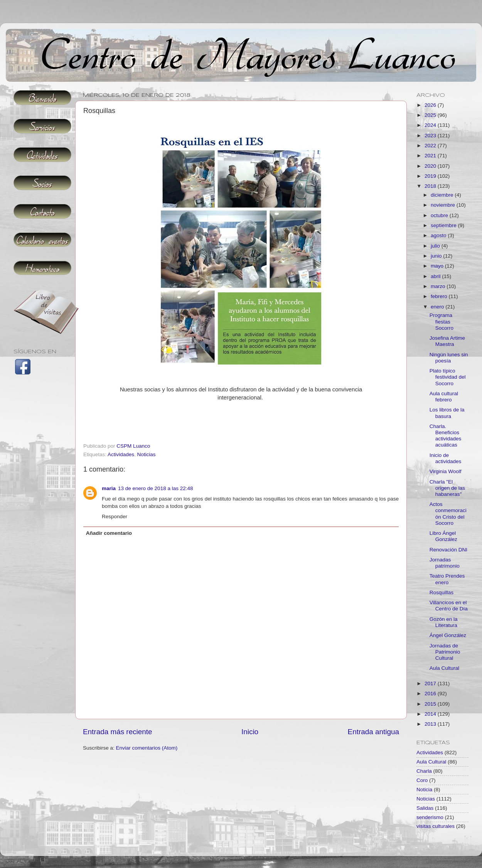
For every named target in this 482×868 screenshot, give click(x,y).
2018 (431, 186)
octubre (440, 215)
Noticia (424, 790)
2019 (431, 176)
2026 (431, 105)
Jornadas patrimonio (445, 563)
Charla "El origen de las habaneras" (447, 488)
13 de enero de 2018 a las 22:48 (155, 488)
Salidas (425, 808)
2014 (431, 714)
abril (436, 276)
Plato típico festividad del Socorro (448, 377)
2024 (431, 125)
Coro (422, 780)
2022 (431, 146)
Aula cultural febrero (444, 397)
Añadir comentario (109, 533)
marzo (439, 286)
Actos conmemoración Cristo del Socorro (448, 514)
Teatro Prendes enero (447, 579)
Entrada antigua (373, 732)
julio (436, 246)
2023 (431, 136)
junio (437, 256)
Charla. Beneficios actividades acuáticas (446, 436)
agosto (439, 235)
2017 (431, 683)
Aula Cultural (444, 668)
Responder (115, 517)
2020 (431, 166)
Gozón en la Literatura (444, 622)
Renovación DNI (448, 550)
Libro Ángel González (443, 536)
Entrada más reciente (118, 732)
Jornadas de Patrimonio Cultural (445, 652)
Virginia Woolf (446, 471)
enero (438, 307)
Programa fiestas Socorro (442, 321)
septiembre (444, 225)
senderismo (430, 817)
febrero (440, 296)
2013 (431, 724)
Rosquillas (442, 592)
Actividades (121, 454)
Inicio (250, 732)
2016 (431, 694)
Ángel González (448, 635)
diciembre (443, 195)
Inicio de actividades (446, 458)
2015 (431, 704)
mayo (438, 266)
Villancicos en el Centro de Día (449, 606)
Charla (424, 771)
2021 (431, 156)
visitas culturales (436, 826)
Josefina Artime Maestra (447, 341)
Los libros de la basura (447, 413)
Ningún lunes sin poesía (449, 358)
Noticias (147, 454)
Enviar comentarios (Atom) (147, 748)
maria (109, 488)
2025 (431, 115)
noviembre (444, 205)
